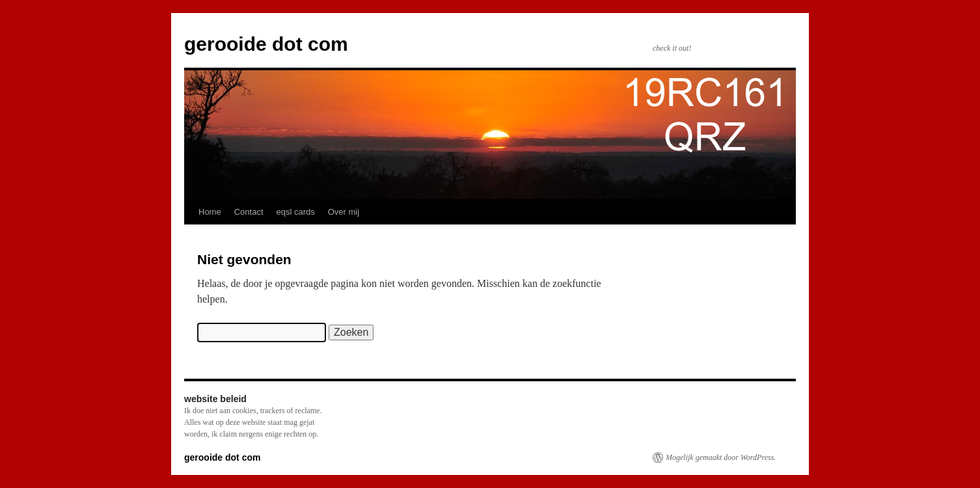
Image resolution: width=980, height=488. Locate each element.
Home (210, 212)
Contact (249, 212)
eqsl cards (296, 212)
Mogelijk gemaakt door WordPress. (721, 457)
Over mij (344, 212)
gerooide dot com (266, 44)
